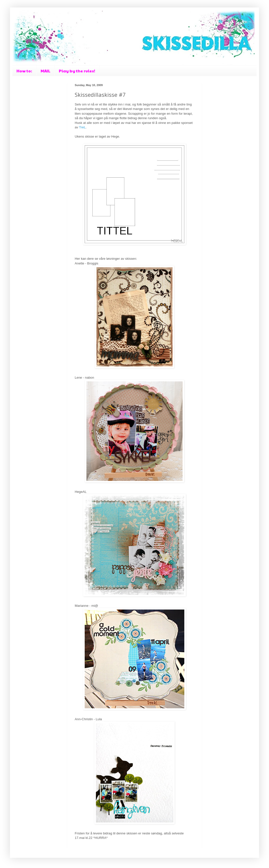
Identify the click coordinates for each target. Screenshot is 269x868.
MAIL (45, 71)
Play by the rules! (77, 71)
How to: (24, 71)
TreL (82, 127)
